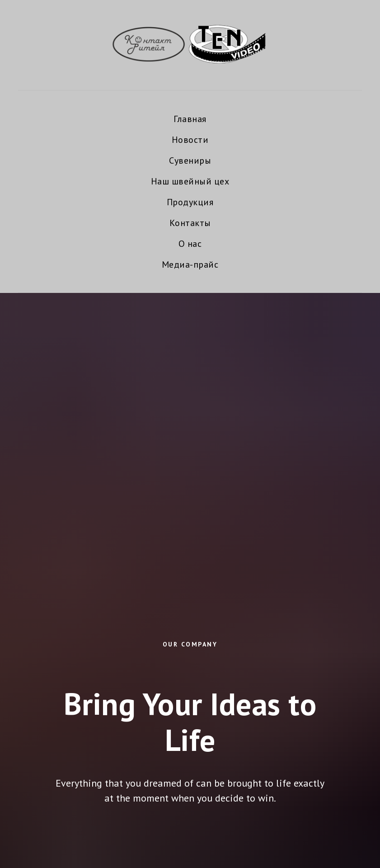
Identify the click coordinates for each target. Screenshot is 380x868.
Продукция (190, 202)
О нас (190, 244)
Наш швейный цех (190, 181)
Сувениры (190, 160)
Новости (190, 140)
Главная (190, 119)
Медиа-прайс (190, 264)
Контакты (190, 223)
